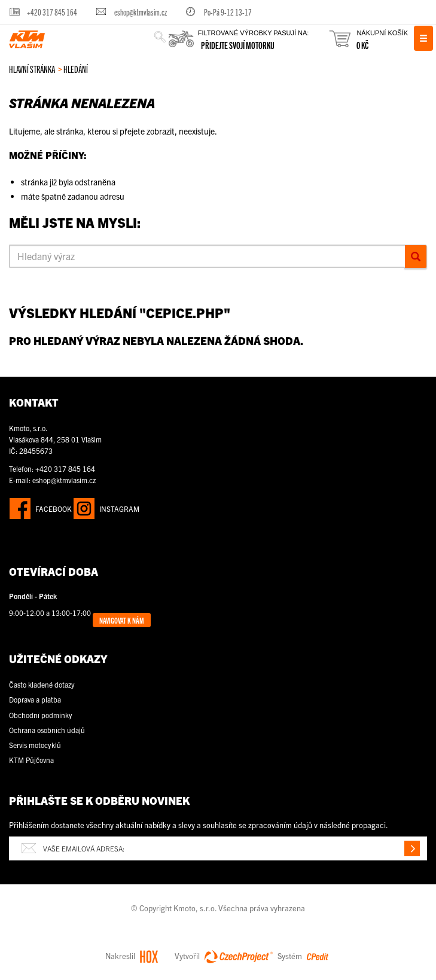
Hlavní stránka (32, 69)
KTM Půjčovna (31, 760)
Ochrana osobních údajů (47, 730)
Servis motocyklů (35, 745)
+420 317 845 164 (52, 12)
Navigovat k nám (122, 620)
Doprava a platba (35, 699)
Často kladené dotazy (42, 684)
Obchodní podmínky (41, 715)
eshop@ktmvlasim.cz (141, 12)
